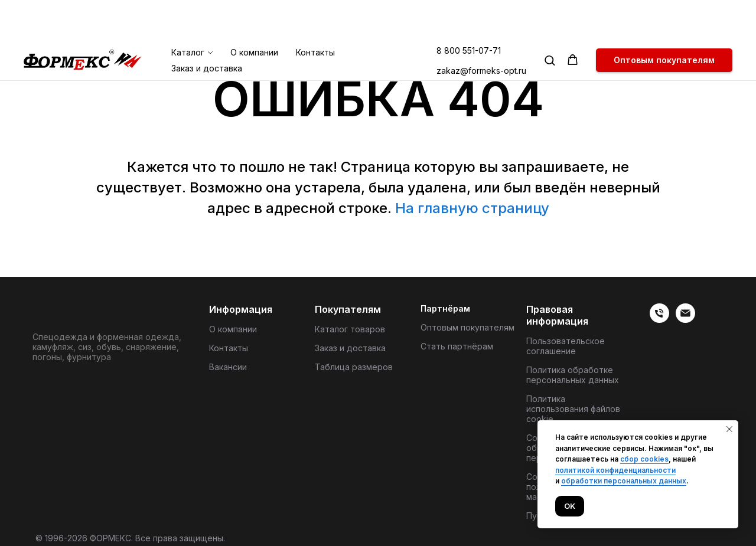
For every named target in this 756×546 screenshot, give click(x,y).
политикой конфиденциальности (615, 470)
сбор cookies (644, 459)
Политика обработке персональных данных (573, 375)
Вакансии (228, 367)
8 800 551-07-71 (469, 10)
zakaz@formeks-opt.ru (481, 30)
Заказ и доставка (207, 28)
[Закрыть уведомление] (729, 429)
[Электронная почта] (685, 320)
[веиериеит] (659, 320)
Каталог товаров (350, 329)
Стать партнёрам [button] (457, 346)
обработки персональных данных (624, 481)
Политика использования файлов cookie (573, 409)
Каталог (188, 12)
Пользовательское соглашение (566, 346)
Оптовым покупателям (467, 327)
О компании (254, 12)
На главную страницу (472, 208)
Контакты (315, 12)
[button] (550, 20)
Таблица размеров (354, 367)
